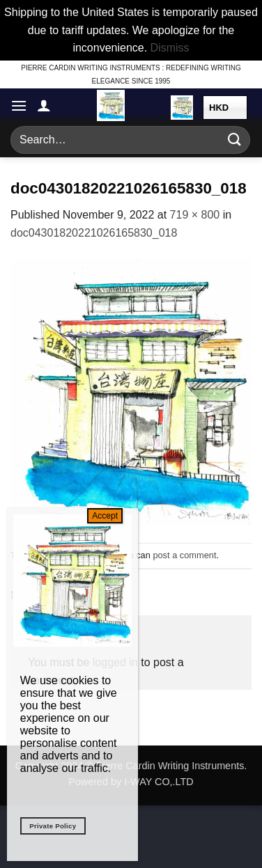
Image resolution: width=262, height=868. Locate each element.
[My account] (44, 105)
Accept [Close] (105, 516)
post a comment (184, 555)
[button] (19, 105)
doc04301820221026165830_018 (94, 233)
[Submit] (235, 140)
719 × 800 (195, 215)
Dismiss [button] (170, 48)
